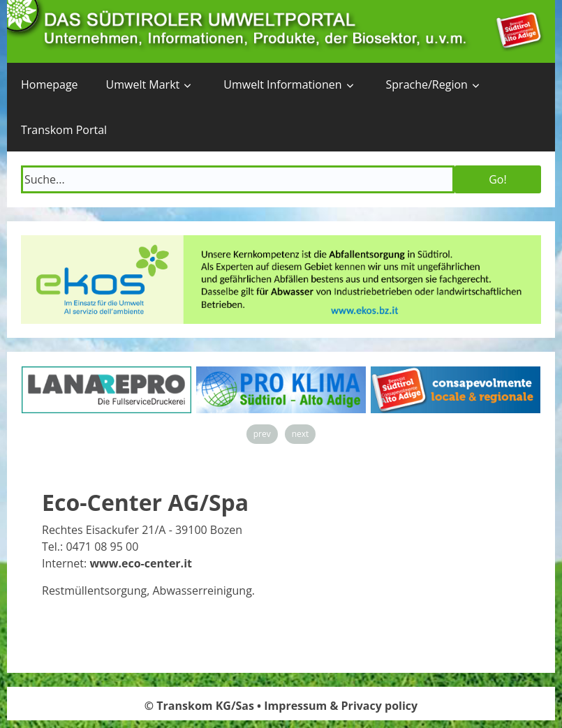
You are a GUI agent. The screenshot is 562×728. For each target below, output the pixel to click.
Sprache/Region (427, 84)
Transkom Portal (64, 130)
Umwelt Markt (143, 84)
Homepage (50, 84)
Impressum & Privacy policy (341, 706)
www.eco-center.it (141, 563)
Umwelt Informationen (282, 84)
